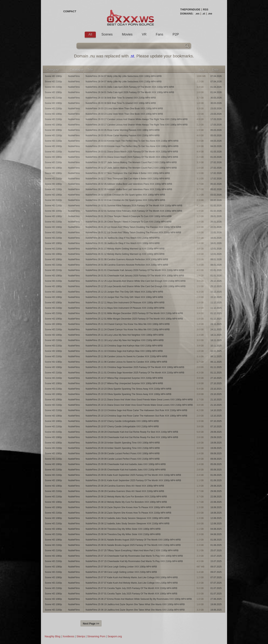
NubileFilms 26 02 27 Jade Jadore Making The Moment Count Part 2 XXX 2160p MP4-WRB (131, 162)
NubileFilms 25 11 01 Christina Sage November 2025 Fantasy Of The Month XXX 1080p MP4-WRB (135, 367)
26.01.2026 (216, 216)
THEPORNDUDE (190, 9)
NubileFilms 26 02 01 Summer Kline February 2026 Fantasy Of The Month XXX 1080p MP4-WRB (134, 211)
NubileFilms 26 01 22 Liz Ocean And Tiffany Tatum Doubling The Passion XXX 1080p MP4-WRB (133, 227)
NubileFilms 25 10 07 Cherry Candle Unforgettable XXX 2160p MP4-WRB (122, 427)
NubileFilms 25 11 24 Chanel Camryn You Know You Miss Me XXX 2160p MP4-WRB (128, 330)
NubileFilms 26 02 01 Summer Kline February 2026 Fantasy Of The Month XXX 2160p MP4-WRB (134, 206)
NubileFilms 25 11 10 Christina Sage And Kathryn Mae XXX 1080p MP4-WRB (124, 351)
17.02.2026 (216, 173)
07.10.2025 (216, 421)
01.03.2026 (216, 152)
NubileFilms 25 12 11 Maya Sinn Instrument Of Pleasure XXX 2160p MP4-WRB (125, 308)
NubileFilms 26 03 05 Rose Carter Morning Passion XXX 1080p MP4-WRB (123, 130)
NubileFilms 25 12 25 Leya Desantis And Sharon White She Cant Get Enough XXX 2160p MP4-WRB (136, 281)
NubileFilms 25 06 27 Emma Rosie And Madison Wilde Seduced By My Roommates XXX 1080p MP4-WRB (139, 599)
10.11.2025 (216, 346)
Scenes (107, 34)
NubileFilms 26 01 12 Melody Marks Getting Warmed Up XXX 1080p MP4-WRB (125, 254)
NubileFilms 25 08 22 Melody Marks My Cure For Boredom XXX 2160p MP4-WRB (126, 497)
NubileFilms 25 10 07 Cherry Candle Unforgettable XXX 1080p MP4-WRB (122, 421)
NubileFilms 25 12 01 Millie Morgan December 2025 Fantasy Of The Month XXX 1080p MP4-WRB (134, 319)
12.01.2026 (216, 249)
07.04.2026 (216, 76)
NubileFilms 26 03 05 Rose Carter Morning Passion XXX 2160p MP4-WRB (123, 135)
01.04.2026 (216, 87)
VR (144, 34)
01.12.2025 (216, 313)
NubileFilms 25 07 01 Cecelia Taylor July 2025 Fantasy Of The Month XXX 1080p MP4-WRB (131, 594)
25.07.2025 (216, 551)
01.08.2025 (216, 540)
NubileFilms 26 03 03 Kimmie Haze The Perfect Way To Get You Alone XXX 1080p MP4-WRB (132, 146)
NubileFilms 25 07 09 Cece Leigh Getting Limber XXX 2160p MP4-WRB (121, 572)
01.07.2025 (216, 588)
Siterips (81, 636)
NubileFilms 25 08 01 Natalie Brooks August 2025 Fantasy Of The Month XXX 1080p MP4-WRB (133, 540)
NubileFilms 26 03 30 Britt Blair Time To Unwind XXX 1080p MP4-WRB (121, 103)
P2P (176, 34)
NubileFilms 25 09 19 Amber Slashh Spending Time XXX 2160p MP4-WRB (123, 448)
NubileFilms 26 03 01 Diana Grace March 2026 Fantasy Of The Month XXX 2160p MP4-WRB (132, 152)
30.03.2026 (216, 98)
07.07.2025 (216, 577)
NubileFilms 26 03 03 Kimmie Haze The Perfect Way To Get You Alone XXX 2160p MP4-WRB (132, 141)
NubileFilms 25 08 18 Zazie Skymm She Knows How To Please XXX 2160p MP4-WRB (128, 513)
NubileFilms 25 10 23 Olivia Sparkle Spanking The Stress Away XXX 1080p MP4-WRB (128, 394)
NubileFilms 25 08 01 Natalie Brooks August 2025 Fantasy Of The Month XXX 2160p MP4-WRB (133, 545)
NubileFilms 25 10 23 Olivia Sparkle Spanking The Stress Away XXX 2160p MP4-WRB (128, 389)
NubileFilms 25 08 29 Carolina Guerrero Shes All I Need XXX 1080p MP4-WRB (125, 486)
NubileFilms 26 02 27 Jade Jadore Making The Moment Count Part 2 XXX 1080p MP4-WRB (131, 168)
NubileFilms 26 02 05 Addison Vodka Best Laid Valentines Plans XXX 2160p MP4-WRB (129, 189)
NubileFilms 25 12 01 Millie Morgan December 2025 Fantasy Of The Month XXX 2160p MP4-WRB (134, 313)
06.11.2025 (216, 356)
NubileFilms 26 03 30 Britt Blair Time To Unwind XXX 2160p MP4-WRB (121, 98)
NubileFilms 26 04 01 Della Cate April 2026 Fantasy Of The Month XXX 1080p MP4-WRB (130, 92)
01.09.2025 (216, 475)
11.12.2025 (216, 303)
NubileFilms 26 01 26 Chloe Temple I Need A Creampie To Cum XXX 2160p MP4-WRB (129, 222)
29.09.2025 (216, 432)
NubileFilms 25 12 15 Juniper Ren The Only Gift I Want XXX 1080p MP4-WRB (124, 297)
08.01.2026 (216, 259)
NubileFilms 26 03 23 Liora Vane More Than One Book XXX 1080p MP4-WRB (124, 114)
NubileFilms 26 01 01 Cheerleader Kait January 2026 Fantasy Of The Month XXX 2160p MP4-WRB (135, 270)
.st (204, 14)
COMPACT (70, 11)
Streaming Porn (96, 636)
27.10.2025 (216, 378)
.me (210, 14)
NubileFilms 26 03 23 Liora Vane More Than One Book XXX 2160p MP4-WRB (124, 109)
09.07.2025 (216, 567)
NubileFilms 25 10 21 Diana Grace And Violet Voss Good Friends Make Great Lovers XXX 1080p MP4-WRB (139, 400)
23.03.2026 (216, 109)
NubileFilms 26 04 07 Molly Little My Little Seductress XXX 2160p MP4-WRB (124, 82)
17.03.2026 (216, 119)
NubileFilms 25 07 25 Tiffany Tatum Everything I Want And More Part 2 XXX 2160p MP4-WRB (132, 551)
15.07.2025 (216, 556)
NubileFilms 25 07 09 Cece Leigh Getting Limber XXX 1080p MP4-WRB (121, 567)
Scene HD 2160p (53, 82)
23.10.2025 (216, 389)
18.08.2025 (216, 507)
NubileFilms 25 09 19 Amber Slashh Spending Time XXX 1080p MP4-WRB (123, 443)
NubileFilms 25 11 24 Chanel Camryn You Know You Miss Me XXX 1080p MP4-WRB (128, 324)
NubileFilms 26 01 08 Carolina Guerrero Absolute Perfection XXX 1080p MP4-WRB (127, 259)
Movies (127, 34)
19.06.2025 (216, 604)
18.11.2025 (216, 335)
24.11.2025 (216, 324)
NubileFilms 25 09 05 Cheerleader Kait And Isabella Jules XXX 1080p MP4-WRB (126, 464)
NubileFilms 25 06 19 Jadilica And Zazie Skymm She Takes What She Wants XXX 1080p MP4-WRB (135, 604)
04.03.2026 (216, 141)
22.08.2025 (216, 497)
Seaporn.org (115, 636)
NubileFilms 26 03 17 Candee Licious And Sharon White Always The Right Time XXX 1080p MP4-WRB (137, 125)
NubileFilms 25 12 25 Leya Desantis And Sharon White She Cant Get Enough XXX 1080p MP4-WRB (136, 286)
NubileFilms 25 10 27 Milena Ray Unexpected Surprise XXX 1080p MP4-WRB (124, 383)
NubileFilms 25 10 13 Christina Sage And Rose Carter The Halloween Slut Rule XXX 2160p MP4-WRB (136, 410)
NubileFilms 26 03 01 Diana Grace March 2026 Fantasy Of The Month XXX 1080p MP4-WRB (132, 157)
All (90, 34)
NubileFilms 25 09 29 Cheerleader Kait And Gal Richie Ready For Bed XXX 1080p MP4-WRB (132, 437)
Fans (159, 34)
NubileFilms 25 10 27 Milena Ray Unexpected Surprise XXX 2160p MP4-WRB (124, 378)
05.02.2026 (216, 184)
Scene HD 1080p (53, 76)
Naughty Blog (52, 636)
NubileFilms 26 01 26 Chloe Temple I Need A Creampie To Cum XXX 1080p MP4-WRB (129, 216)
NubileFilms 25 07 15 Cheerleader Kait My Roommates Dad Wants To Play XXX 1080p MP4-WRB (134, 556)
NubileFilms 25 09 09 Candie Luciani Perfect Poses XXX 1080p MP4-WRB (123, 453)
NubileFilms (74, 76)
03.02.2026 (216, 195)
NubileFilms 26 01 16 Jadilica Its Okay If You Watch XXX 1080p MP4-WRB (123, 243)
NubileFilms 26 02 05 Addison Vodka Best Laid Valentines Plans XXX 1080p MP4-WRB (129, 184)
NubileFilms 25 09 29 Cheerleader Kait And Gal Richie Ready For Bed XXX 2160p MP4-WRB (132, 432)
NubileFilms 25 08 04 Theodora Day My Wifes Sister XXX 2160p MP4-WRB (123, 534)
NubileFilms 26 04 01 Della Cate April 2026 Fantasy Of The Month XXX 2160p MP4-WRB (130, 87)
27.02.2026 (216, 162)
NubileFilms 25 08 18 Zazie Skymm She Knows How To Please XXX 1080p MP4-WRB (128, 507)
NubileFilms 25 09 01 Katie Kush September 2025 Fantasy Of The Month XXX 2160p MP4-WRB (133, 475)
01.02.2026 (216, 206)
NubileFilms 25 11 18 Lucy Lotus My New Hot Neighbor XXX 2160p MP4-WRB (125, 340)
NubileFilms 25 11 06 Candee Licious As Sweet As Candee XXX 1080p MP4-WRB (126, 362)
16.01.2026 (216, 238)
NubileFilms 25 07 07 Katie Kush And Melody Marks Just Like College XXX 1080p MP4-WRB (132, 577)
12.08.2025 (216, 518)
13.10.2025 (216, 416)
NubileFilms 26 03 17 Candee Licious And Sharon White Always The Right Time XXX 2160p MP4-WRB (137, 119)
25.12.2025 (216, 281)
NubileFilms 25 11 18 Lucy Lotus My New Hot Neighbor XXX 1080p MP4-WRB (125, 335)
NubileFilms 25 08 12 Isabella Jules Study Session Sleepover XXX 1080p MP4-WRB (127, 518)
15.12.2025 (216, 292)
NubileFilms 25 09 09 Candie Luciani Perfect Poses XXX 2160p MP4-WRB (123, 459)
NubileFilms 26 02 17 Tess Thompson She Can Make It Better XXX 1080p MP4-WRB (128, 173)
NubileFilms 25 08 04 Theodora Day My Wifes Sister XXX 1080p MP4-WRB (123, 529)
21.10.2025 (216, 400)
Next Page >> (91, 624)
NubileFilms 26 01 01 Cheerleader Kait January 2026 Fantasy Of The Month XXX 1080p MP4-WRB (135, 276)
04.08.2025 (216, 529)
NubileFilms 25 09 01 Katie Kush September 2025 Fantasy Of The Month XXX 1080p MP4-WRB (133, 480)
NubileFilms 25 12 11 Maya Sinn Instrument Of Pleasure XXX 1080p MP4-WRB (125, 303)
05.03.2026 (216, 130)
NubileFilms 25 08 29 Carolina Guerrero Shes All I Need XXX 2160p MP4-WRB (125, 491)
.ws (197, 14)
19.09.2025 (216, 443)
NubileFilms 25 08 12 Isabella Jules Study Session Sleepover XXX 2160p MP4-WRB (127, 524)
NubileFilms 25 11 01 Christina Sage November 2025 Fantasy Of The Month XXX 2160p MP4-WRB (135, 373)
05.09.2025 (216, 464)
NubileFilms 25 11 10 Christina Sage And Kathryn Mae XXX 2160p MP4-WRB (124, 346)
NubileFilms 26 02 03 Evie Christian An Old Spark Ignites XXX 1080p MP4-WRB (125, 195)
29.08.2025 (216, 486)
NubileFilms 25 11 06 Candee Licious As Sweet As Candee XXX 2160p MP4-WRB (126, 356)
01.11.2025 (216, 367)
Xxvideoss (68, 636)
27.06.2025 (216, 599)
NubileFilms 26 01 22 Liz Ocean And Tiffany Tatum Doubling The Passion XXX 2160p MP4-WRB (133, 233)
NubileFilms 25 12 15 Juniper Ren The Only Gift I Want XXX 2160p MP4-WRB (124, 292)
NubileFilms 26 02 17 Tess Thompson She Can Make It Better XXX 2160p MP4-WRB (128, 179)
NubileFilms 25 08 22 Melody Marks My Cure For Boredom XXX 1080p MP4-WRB (126, 502)
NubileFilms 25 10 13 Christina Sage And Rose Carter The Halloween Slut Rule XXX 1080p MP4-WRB (136, 416)
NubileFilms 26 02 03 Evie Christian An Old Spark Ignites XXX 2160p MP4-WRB (125, 200)
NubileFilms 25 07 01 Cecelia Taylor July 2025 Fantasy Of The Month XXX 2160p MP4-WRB (131, 588)
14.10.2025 (216, 410)
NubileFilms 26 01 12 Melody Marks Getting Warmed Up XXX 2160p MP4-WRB (125, 249)
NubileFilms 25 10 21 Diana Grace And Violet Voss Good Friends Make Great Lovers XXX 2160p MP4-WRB (139, 405)
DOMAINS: (187, 14)
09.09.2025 (216, 453)
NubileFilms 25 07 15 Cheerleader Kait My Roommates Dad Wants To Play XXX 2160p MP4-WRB (134, 561)
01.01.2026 (216, 270)
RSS (206, 9)
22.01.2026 (216, 227)
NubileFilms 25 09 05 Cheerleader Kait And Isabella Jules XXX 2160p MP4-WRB (126, 470)
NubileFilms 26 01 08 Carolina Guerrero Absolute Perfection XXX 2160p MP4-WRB (127, 265)
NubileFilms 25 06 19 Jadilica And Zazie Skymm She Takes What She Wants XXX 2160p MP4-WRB (135, 610)
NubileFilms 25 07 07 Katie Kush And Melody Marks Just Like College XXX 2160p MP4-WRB (132, 583)
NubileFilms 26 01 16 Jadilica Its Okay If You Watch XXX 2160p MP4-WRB (123, 238)
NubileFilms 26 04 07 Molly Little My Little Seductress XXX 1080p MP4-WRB (124, 76)
